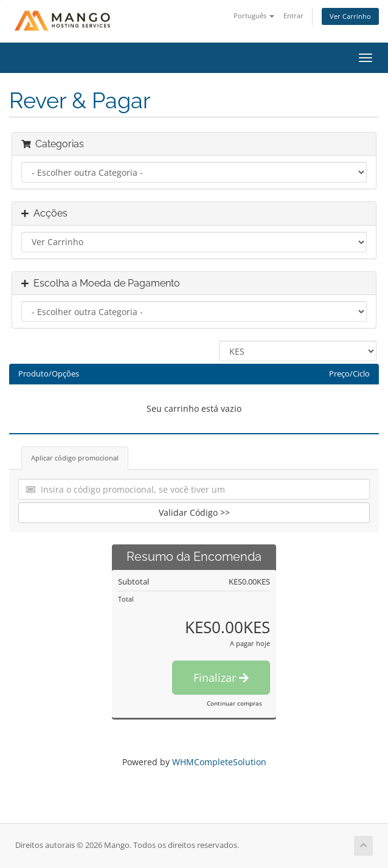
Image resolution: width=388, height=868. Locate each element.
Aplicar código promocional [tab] (75, 458)
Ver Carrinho (350, 16)
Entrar (293, 16)
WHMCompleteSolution (219, 762)
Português (254, 16)
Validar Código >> (194, 512)
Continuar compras (234, 703)
